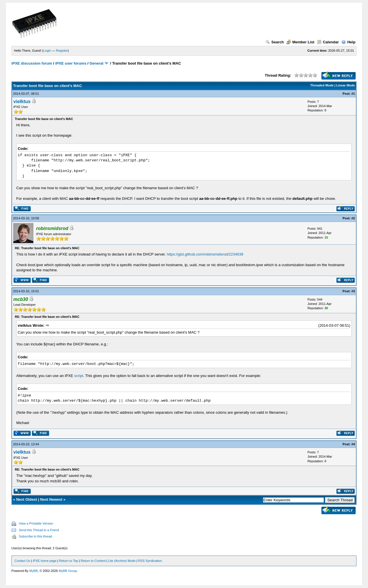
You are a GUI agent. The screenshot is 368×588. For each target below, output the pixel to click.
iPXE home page (45, 561)
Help (348, 42)
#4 (353, 444)
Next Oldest (26, 499)
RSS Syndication (150, 561)
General (96, 63)
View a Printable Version (36, 523)
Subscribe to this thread (36, 536)
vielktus (22, 101)
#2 (353, 218)
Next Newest (51, 499)
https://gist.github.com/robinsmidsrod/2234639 (205, 254)
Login (47, 51)
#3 (353, 291)
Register (62, 51)
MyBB (33, 571)
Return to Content (93, 561)
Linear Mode (346, 85)
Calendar (328, 42)
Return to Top (69, 561)
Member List (300, 42)
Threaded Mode (322, 85)
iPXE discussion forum (32, 63)
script (79, 376)
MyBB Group (68, 571)
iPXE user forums (71, 63)
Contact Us (22, 561)
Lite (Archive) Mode (122, 561)
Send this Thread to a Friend (39, 530)
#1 (353, 94)
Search (275, 42)
